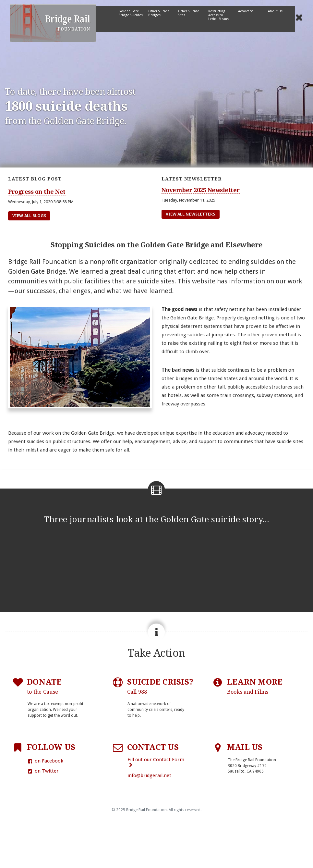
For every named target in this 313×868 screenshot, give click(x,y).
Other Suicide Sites (189, 13)
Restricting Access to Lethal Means (218, 15)
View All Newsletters (191, 214)
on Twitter (43, 771)
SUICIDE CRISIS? (160, 686)
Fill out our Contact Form (156, 762)
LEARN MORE (255, 686)
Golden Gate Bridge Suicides (131, 13)
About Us (275, 11)
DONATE (44, 686)
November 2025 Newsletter (201, 190)
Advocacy (245, 11)
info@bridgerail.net (149, 775)
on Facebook (45, 761)
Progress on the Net (37, 192)
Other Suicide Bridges (159, 13)
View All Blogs (29, 216)
